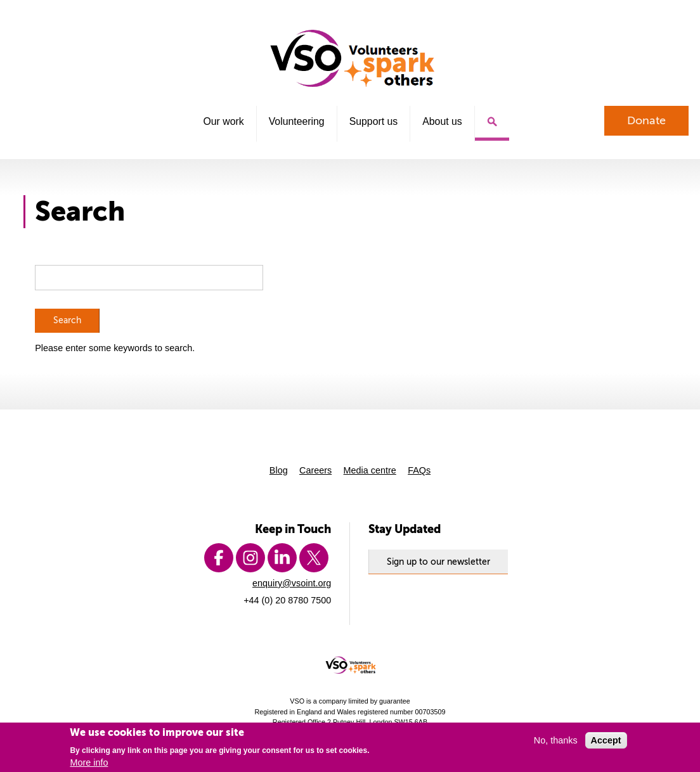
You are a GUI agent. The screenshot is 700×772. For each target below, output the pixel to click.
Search (492, 124)
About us (442, 121)
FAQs (419, 470)
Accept (606, 740)
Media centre (370, 470)
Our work (223, 121)
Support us (374, 121)
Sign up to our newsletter (438, 562)
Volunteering (297, 121)
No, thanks (556, 740)
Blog (279, 470)
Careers (315, 470)
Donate (646, 120)
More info (89, 762)
